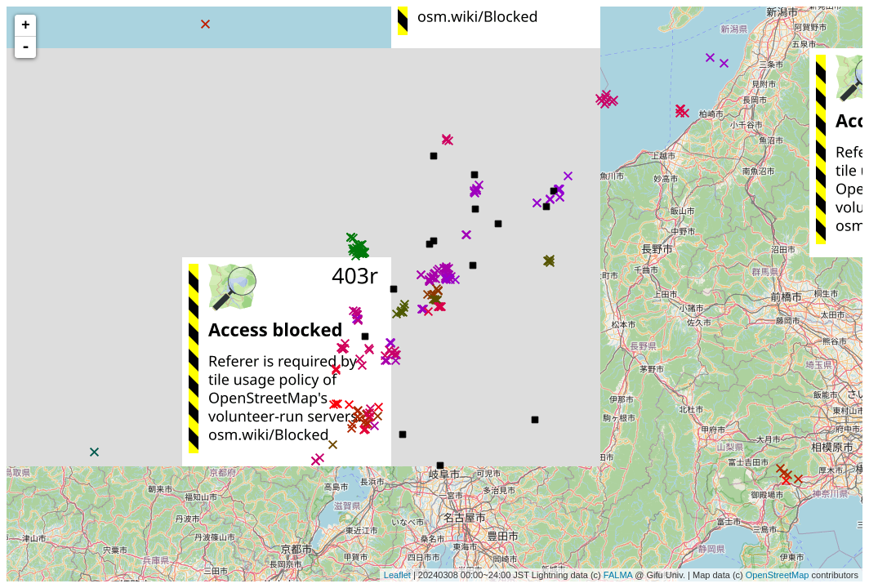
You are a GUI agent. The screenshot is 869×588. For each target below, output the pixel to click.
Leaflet (397, 575)
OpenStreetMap (778, 575)
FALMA (618, 575)
